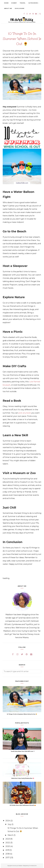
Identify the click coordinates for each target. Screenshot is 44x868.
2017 (8, 858)
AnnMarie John (33, 866)
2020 (8, 846)
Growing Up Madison (17, 866)
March (11, 835)
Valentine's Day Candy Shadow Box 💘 (23, 778)
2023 (8, 839)
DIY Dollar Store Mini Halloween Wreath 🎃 (23, 805)
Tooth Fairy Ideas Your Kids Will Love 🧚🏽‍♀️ (23, 751)
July (10, 824)
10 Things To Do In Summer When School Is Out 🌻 (22, 714)
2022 (8, 843)
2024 (8, 821)
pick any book (25, 413)
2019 (8, 850)
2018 (8, 854)
